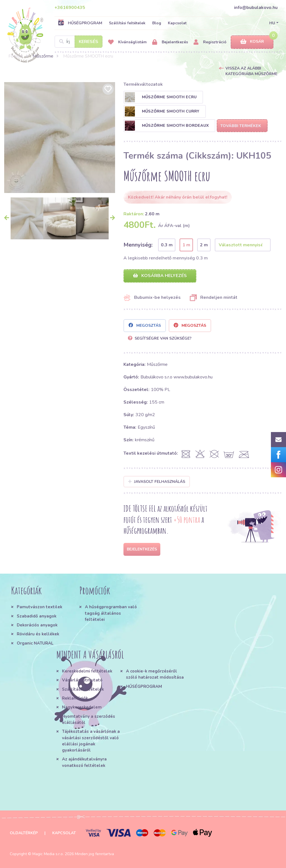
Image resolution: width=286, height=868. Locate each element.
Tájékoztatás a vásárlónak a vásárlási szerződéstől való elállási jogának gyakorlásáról (91, 741)
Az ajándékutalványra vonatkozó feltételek (84, 762)
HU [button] (272, 23)
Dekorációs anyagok (37, 625)
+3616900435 (70, 8)
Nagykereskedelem (82, 707)
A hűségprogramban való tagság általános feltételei (111, 613)
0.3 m (167, 245)
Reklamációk (75, 698)
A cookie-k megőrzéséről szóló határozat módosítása (155, 674)
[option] (60, 138)
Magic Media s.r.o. (48, 854)
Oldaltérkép (24, 833)
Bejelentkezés (170, 42)
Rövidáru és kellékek (38, 634)
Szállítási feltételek (127, 23)
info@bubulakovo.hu (256, 8)
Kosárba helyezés (160, 276)
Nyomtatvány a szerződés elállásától (89, 719)
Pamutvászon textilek (40, 607)
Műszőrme (43, 56)
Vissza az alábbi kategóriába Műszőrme (251, 71)
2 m (204, 245)
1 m (186, 245)
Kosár (252, 42)
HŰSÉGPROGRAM (80, 23)
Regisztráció (210, 42)
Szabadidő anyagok (37, 616)
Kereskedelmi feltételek (87, 671)
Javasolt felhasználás (157, 482)
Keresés (89, 42)
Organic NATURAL (35, 643)
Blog (157, 23)
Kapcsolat (177, 23)
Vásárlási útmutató (82, 680)
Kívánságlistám (127, 42)
